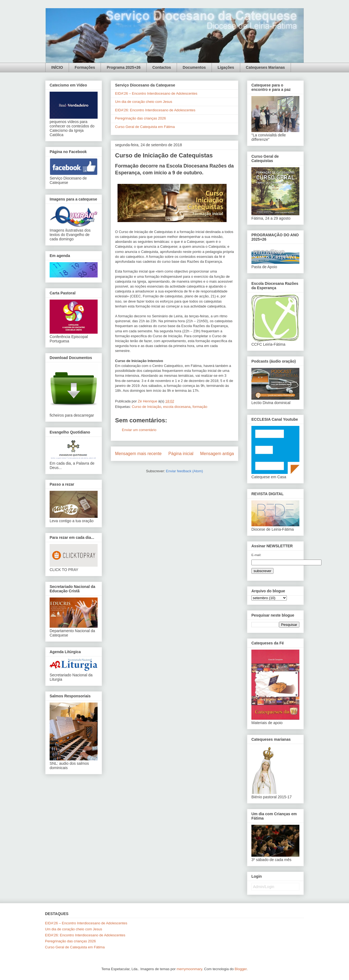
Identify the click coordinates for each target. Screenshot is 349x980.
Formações (85, 67)
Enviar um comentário (139, 430)
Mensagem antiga (217, 454)
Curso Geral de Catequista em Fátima (145, 127)
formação (200, 407)
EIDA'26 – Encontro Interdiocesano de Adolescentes (156, 93)
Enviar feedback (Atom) (185, 471)
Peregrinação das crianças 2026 (140, 118)
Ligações (226, 67)
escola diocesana (177, 407)
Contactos (162, 67)
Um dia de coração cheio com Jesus (144, 102)
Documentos (194, 67)
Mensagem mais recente (138, 454)
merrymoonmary (189, 969)
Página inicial (181, 454)
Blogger (241, 969)
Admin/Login (264, 887)
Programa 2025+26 (124, 67)
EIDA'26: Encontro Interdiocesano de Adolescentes (155, 110)
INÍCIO (57, 67)
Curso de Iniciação (146, 407)
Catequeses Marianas (265, 67)
